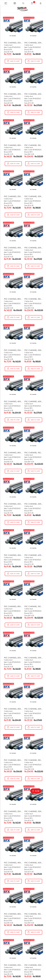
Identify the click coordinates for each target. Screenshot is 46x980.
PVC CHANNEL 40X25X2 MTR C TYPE (20, 90)
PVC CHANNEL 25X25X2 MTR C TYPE (20, 38)
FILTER (37, 787)
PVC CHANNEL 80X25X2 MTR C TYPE (20, 141)
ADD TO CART (15, 57)
